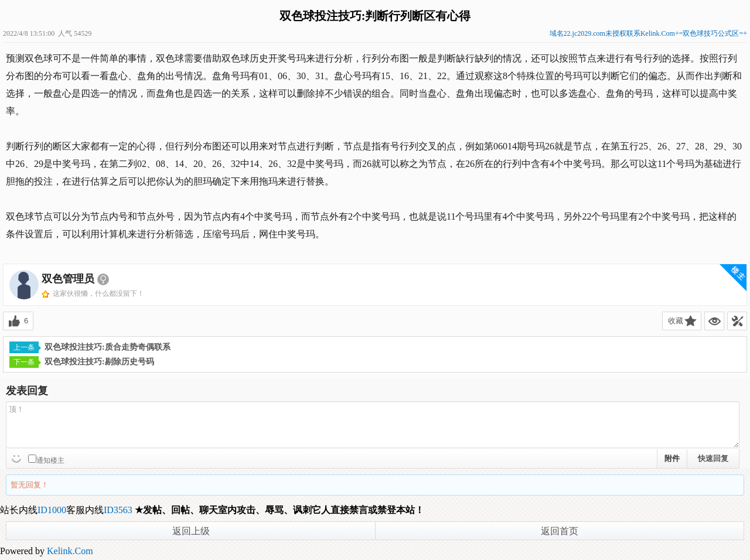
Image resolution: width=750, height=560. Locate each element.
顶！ (373, 425)
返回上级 (191, 531)
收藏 (676, 321)
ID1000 (52, 510)
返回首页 (560, 531)
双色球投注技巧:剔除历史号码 (82, 362)
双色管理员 (68, 279)
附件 (672, 458)
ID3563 (118, 510)
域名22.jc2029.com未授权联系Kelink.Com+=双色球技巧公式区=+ (648, 33)
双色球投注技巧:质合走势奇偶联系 (90, 347)
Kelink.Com (70, 551)
